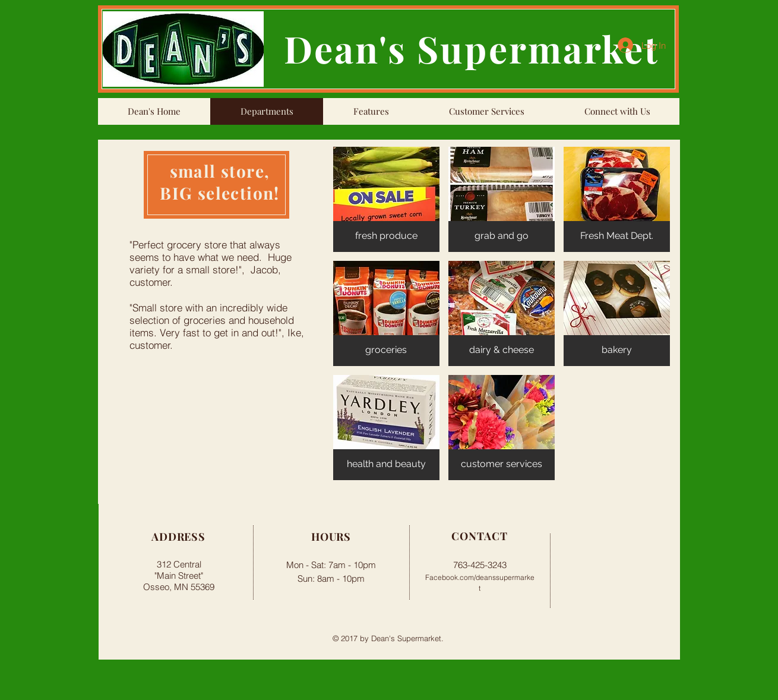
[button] (386, 199)
